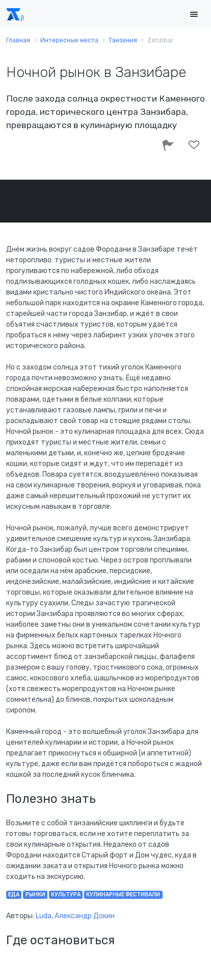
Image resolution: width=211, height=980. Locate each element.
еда (14, 895)
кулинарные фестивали (123, 895)
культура (66, 895)
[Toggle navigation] (194, 15)
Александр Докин (85, 916)
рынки (35, 895)
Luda (44, 916)
